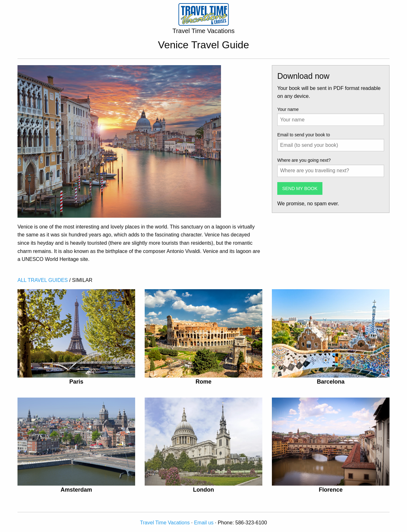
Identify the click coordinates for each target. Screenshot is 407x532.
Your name (288, 109)
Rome (203, 382)
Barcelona (331, 382)
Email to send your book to (304, 135)
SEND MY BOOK (300, 188)
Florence (331, 490)
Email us (204, 523)
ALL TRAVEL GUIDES (43, 280)
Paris (76, 382)
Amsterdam (76, 490)
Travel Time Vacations (165, 523)
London (203, 490)
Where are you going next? (304, 160)
